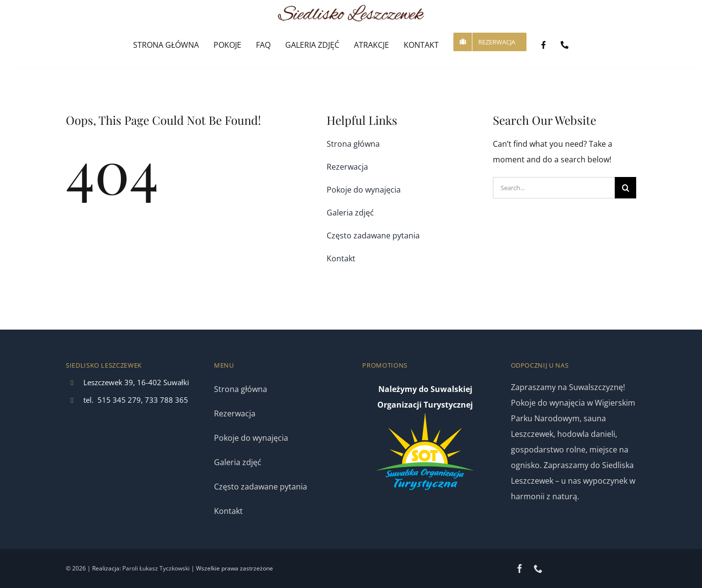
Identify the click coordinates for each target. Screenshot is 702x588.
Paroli (130, 568)
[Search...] (554, 188)
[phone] (538, 568)
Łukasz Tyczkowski (165, 568)
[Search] (625, 188)
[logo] (351, 9)
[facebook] (520, 568)
